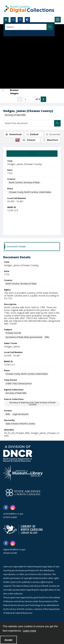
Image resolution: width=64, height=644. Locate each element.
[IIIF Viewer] (30, 140)
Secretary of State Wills (15, 115)
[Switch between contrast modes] (27, 20)
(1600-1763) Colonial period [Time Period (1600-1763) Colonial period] (19, 384)
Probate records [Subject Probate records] (13, 333)
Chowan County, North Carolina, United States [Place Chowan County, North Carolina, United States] (30, 192)
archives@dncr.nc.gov (13, 514)
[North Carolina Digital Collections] (29, 8)
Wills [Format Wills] (8, 414)
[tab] (32, 154)
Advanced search (13, 33)
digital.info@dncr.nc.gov (14, 550)
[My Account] (20, 20)
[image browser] (12, 92)
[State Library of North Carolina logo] (23, 529)
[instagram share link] (13, 507)
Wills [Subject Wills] (47, 337)
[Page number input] (29, 99)
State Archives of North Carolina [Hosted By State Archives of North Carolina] (20, 424)
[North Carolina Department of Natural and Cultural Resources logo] (18, 454)
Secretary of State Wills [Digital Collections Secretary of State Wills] (16, 393)
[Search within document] (57, 123)
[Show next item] (43, 99)
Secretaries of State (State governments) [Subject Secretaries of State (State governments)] (24, 337)
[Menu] (58, 20)
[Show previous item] (20, 99)
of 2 (38, 99)
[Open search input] (6, 20)
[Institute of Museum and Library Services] (23, 473)
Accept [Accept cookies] (8, 640)
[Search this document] (29, 123)
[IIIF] (17, 140)
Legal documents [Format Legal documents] (20, 414)
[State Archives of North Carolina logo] (23, 493)
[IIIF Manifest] (51, 140)
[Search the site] (26, 27)
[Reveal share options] (13, 20)
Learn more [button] (29, 631)
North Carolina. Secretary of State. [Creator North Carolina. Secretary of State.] (24, 182)
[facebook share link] (6, 507)
